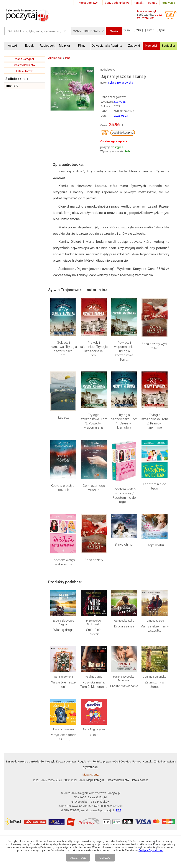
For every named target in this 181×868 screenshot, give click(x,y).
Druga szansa (124, 626)
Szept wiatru (155, 545)
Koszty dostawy (66, 762)
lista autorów (24, 71)
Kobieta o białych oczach (63, 488)
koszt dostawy (88, 3)
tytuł (162, 30)
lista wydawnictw (24, 65)
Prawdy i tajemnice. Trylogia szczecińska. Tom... (94, 349)
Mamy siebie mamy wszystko (155, 629)
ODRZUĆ (105, 858)
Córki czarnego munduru (94, 488)
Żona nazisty (94, 560)
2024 (51, 780)
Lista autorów (139, 780)
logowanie (168, 3)
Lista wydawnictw (118, 780)
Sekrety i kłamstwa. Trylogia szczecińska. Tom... (63, 349)
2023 (59, 780)
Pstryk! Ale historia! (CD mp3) (63, 737)
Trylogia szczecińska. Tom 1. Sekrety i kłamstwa (124, 421)
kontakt (139, 3)
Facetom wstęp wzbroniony (63, 562)
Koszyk (50, 762)
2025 (44, 780)
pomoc (153, 3)
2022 (67, 780)
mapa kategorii (24, 59)
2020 (82, 780)
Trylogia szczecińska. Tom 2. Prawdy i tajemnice (155, 421)
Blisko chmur (124, 545)
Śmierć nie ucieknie (94, 632)
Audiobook (13, 79)
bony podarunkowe (117, 3)
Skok (94, 735)
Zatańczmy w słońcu (155, 685)
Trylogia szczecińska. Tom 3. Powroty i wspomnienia (94, 421)
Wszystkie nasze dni (63, 685)
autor (150, 30)
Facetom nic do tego (155, 486)
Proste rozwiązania (124, 686)
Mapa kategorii (96, 780)
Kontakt (148, 762)
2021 (74, 780)
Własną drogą (63, 630)
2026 (36, 780)
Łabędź (63, 417)
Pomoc (137, 762)
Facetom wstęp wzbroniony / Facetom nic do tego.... (124, 496)
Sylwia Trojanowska (121, 83)
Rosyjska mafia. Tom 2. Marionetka (94, 685)
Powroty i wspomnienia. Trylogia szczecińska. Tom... (124, 351)
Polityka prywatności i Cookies (112, 762)
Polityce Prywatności (151, 850)
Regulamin (85, 762)
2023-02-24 (121, 116)
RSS (119, 810)
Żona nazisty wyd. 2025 (155, 346)
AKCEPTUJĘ (78, 858)
